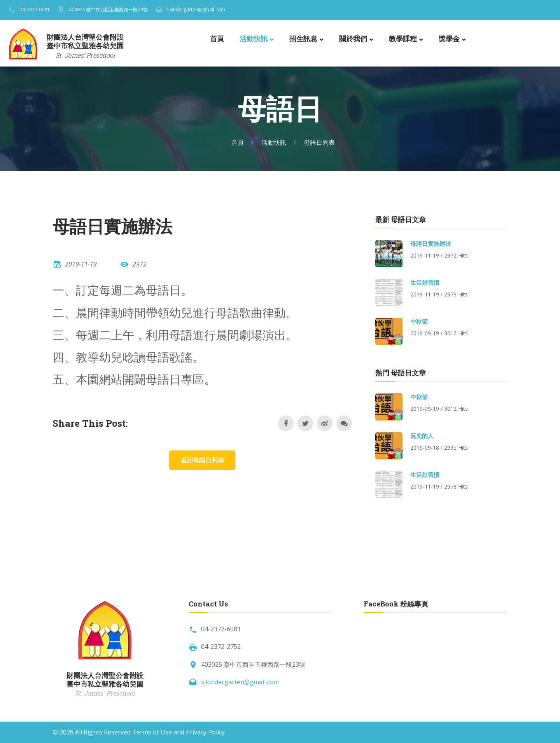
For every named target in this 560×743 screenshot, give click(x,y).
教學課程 (403, 39)
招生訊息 (303, 39)
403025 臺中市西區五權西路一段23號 (108, 10)
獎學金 (449, 39)
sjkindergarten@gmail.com (196, 10)
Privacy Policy (205, 732)
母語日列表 (319, 142)
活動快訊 (254, 39)
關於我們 (353, 39)
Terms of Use (152, 732)
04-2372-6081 (35, 10)
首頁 (217, 39)
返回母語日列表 (202, 460)
